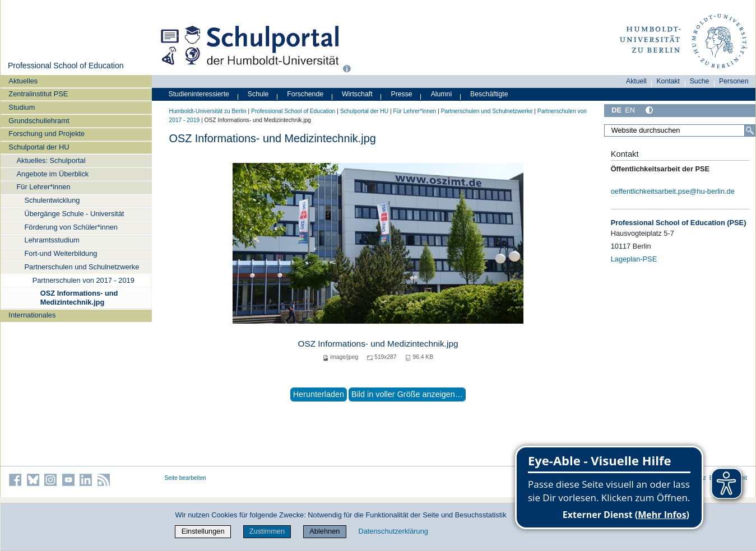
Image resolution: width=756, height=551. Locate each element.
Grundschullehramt (39, 121)
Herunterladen (319, 394)
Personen (734, 81)
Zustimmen (267, 531)
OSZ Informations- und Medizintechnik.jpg (79, 297)
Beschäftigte (489, 94)
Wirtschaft (357, 94)
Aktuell (636, 81)
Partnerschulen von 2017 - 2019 (84, 280)
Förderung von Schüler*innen (71, 227)
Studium (22, 107)
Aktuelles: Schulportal (51, 160)
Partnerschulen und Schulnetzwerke (82, 267)
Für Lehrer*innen (44, 187)
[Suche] (750, 130)
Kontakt (668, 81)
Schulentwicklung (52, 200)
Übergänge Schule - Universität (75, 214)
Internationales (32, 315)
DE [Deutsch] (616, 110)
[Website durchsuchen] (680, 130)
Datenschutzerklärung (393, 531)
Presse (402, 94)
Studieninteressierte (199, 94)
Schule (258, 94)
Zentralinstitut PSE (38, 94)
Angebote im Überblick (53, 174)
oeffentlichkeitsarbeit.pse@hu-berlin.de (673, 191)
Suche (700, 81)
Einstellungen (203, 531)
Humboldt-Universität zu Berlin (208, 111)
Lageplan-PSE (634, 259)
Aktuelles (23, 81)
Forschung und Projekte (47, 134)
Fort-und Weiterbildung (61, 253)
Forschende (305, 94)
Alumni (442, 94)
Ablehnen (324, 531)
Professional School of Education (66, 66)
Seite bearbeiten (186, 478)
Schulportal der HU (39, 147)
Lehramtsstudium (52, 240)
